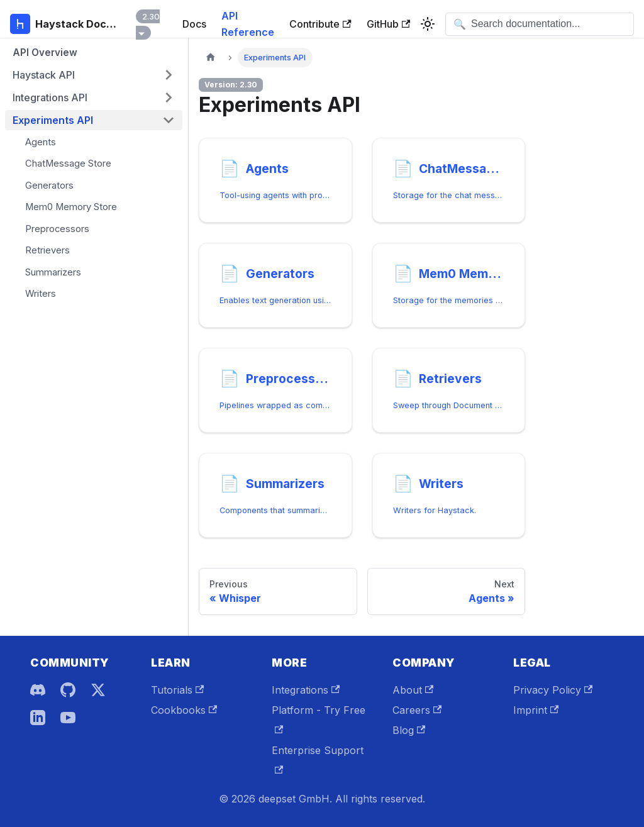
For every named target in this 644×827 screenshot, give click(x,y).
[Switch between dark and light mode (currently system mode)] (428, 24)
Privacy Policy (553, 690)
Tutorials (177, 690)
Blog (409, 730)
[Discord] (38, 690)
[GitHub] (68, 690)
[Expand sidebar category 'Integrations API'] (169, 97)
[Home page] (211, 58)
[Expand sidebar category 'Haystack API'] (169, 75)
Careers (417, 710)
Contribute (320, 24)
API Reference (248, 24)
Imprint (536, 710)
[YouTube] (68, 718)
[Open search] (540, 24)
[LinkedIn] (38, 718)
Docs (194, 24)
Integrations (306, 690)
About (413, 690)
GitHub (388, 24)
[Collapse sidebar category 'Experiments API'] (169, 120)
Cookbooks (184, 710)
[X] (98, 690)
